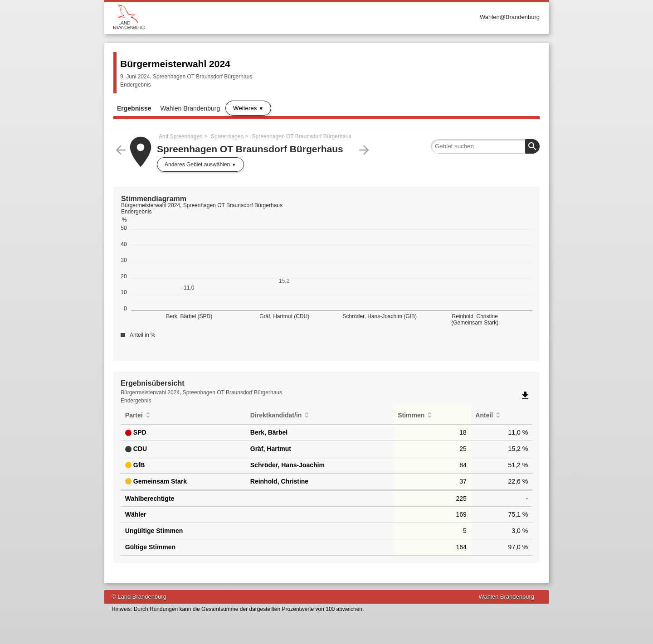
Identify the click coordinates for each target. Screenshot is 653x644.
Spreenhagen (227, 136)
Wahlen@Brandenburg (510, 17)
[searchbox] (485, 146)
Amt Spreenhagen (181, 136)
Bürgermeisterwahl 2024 (175, 64)
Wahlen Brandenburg (190, 108)
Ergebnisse (134, 108)
